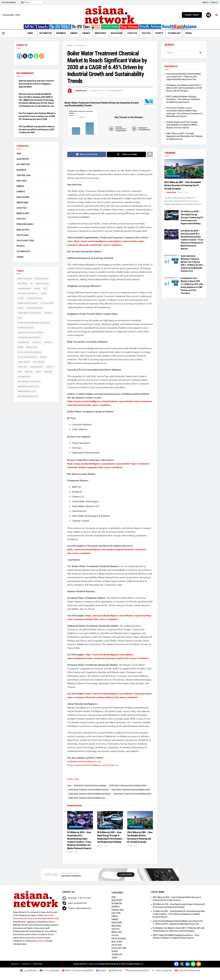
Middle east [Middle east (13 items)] (32, 347)
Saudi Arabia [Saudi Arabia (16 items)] (39, 362)
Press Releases (81, 46)
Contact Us (214, 2)
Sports (159, 33)
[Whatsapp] (36, 56)
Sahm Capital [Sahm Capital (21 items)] (24, 362)
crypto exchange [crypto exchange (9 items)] (35, 298)
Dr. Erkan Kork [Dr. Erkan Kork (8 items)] (47, 303)
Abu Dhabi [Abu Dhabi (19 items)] (23, 284)
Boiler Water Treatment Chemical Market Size (87, 798)
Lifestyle (132, 33)
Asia (19, 154)
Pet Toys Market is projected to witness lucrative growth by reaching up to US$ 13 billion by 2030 (37, 129)
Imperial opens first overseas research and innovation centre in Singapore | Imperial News (36, 84)
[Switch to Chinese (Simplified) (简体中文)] (78, 970)
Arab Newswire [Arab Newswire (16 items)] (24, 289)
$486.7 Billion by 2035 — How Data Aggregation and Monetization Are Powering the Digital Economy (184, 136)
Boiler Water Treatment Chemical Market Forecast (89, 790)
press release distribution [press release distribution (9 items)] (30, 352)
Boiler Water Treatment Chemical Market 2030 (128, 786)
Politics (146, 33)
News (30, 33)
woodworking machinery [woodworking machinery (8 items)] (29, 382)
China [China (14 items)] (44, 293)
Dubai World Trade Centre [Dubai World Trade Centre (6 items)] (29, 313)
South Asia (22, 235)
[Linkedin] (30, 56)
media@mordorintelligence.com (84, 761)
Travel (189, 33)
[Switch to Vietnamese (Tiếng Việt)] (187, 970)
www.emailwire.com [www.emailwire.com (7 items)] (27, 391)
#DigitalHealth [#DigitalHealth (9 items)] (41, 279)
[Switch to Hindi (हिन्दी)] (116, 970)
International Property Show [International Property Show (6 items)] (30, 333)
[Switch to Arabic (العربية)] (28, 970)
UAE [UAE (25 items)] (20, 372)
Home (70, 46)
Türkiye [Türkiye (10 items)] (49, 367)
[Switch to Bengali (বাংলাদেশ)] (49, 970)
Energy (74, 33)
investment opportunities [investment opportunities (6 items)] (29, 337)
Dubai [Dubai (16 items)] (21, 308)
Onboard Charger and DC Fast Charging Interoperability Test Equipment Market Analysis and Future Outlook (182, 125)
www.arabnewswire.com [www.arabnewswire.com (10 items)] (28, 386)
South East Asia (25, 241)
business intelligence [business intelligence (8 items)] (28, 293)
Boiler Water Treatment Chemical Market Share (132, 794)
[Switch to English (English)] (101, 970)
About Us (206, 2)
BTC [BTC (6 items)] (45, 289)
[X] (25, 56)
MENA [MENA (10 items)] (20, 347)
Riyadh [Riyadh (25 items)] (43, 357)
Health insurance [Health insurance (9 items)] (26, 328)
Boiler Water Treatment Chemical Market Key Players (90, 794)
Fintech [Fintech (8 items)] (48, 313)
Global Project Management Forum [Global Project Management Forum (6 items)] (34, 323)
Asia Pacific (23, 159)
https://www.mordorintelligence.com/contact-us (93, 765)
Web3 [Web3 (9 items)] (38, 372)
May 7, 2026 (72, 852)
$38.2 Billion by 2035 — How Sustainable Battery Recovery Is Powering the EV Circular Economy (183, 185)
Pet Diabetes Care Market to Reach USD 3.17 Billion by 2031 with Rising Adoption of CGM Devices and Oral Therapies (184, 88)
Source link (73, 779)
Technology (174, 33)
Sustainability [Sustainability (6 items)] (36, 367)
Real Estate (23, 230)
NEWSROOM (81, 91)
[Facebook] (19, 56)
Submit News (192, 15)
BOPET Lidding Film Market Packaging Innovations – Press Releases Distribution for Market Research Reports (183, 99)
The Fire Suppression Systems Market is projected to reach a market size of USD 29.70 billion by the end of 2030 (37, 116)
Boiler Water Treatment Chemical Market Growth (131, 790)
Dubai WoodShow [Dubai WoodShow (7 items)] (35, 308)
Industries (100, 33)
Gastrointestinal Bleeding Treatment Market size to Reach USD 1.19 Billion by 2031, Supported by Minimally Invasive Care (184, 77)
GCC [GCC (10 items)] (20, 318)
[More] (209, 15)
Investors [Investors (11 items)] (37, 342)
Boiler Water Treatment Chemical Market (90, 786)
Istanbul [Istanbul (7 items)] (48, 342)
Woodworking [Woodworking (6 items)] (24, 377)
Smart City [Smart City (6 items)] (22, 367)
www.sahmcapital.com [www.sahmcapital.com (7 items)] (28, 396)
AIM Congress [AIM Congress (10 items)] (42, 284)
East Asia (22, 181)
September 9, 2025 (98, 91)
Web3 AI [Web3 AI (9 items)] (48, 372)
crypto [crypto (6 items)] (21, 298)
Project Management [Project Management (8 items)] (27, 357)
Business (61, 33)
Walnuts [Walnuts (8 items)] (29, 372)
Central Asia (24, 175)
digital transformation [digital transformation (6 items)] (28, 303)
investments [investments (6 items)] (23, 342)
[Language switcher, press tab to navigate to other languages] (33, 2)
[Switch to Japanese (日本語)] (162, 970)
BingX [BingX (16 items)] (37, 289)
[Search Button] (201, 53)
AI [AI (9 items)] (32, 284)
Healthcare (117, 33)
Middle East (23, 213)
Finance (86, 33)
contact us (41, 941)
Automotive (46, 33)
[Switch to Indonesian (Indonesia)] (137, 970)
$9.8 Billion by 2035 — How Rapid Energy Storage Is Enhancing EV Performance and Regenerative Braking (192, 218)
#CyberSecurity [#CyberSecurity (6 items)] (25, 279)
